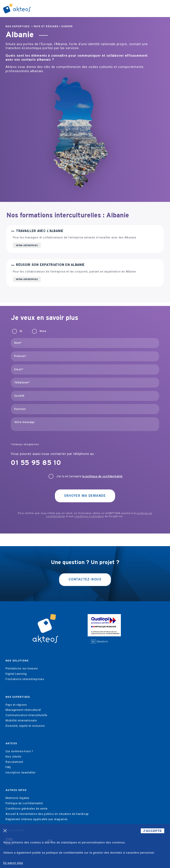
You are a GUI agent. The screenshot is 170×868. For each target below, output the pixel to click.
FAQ (8, 767)
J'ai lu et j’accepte (89, 476)
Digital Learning (16, 674)
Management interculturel (23, 710)
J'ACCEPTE (153, 831)
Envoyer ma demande (85, 496)
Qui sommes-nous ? (19, 751)
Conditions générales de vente (27, 809)
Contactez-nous (85, 579)
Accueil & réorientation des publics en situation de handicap (47, 814)
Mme (43, 331)
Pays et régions (46, 26)
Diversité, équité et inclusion (25, 726)
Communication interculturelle (26, 715)
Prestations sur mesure (22, 669)
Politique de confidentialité (24, 803)
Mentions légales (17, 798)
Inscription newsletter (20, 773)
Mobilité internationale (21, 721)
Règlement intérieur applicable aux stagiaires (37, 819)
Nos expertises (18, 26)
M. (21, 331)
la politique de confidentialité (102, 476)
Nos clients (14, 757)
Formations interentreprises (25, 679)
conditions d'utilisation (89, 516)
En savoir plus (13, 863)
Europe (67, 26)
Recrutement (14, 762)
